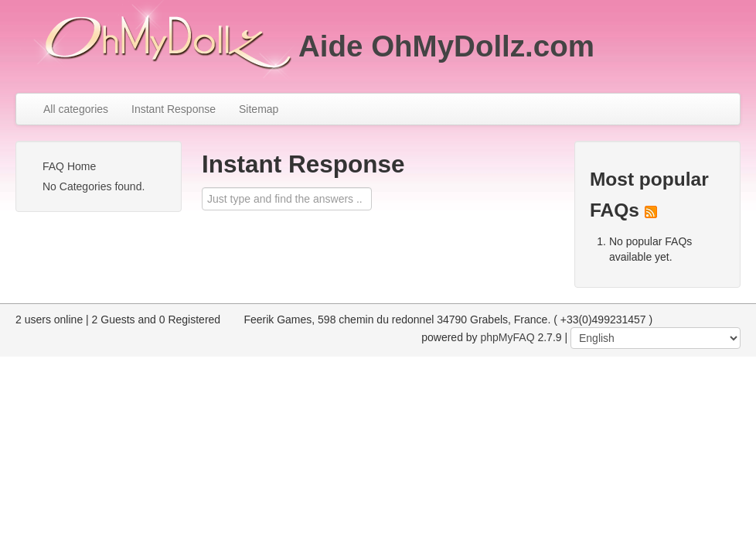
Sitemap (259, 109)
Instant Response (174, 109)
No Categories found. (94, 186)
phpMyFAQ (508, 337)
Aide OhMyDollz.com (446, 46)
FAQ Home (69, 166)
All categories (76, 109)
